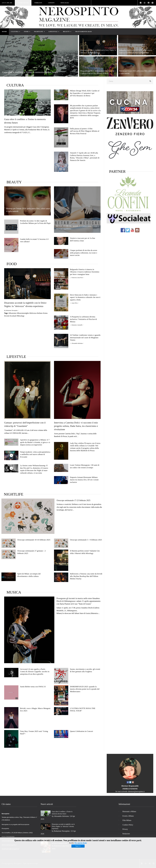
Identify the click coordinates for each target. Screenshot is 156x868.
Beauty (67, 32)
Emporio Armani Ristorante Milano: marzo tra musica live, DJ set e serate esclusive (84, 480)
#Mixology (21, 316)
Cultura (15, 32)
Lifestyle (54, 32)
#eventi (7, 316)
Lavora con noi (23, 3)
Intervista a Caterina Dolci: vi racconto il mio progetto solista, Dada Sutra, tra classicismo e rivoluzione (76, 426)
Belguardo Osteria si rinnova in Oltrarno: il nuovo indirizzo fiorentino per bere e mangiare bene (85, 272)
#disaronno (13, 313)
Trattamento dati (83, 32)
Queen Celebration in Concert (81, 731)
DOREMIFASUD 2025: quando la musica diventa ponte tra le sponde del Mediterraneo (85, 689)
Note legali (65, 3)
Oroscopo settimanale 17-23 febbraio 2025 (74, 500)
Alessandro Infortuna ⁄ (78, 343)
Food (27, 32)
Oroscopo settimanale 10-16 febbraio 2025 (34, 540)
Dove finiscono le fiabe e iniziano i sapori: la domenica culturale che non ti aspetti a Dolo (85, 297)
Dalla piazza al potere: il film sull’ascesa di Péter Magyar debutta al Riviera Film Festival (85, 131)
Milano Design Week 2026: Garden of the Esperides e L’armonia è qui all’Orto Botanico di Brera (85, 93)
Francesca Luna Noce (62, 846)
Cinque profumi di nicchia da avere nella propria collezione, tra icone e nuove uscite (84, 253)
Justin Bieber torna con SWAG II (33, 687)
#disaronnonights (23, 313)
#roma (45, 313)
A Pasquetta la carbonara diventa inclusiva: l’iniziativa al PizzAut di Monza (83, 319)
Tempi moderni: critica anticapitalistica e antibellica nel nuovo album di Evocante (35, 454)
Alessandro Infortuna (61, 816)
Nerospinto (18, 863)
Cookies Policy (128, 825)
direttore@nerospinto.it (136, 791)
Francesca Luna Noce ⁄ (78, 278)
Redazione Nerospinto (62, 831)
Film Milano (127, 820)
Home (4, 32)
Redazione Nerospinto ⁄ (12, 310)
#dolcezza (33, 313)
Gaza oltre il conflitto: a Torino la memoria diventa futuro (30, 72)
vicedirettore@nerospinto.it (10, 849)
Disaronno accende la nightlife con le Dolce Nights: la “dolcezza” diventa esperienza (63, 826)
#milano (40, 313)
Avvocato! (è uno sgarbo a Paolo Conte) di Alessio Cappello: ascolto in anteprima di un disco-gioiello (35, 672)
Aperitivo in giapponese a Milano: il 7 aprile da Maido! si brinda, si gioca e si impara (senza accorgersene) (35, 442)
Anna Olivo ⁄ (75, 303)
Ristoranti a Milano (129, 811)
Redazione (126, 834)
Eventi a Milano (128, 816)
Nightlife (39, 32)
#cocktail (13, 316)
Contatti (51, 3)
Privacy (125, 829)
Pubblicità (38, 3)
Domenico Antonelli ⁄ (78, 325)
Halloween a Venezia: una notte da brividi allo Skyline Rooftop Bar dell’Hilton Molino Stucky (86, 576)
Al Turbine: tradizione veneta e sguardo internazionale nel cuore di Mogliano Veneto (85, 337)
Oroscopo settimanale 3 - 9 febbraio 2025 (86, 540)
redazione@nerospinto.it (10, 841)
